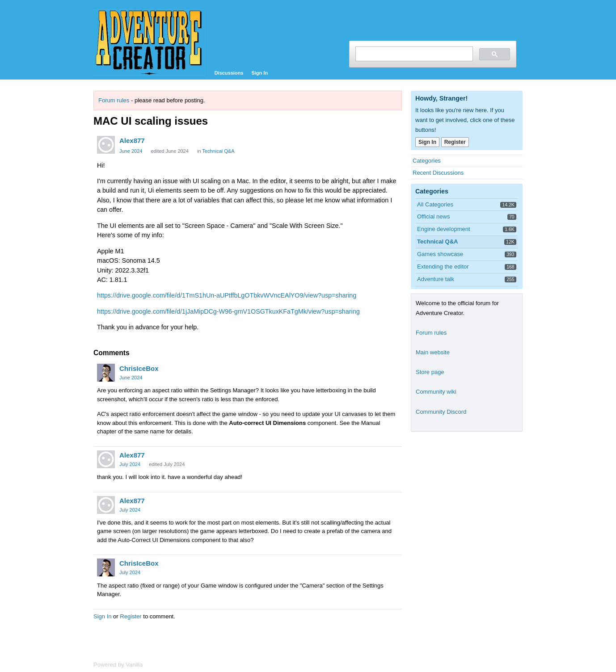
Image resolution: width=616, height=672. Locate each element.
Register (131, 616)
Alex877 (132, 141)
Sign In (259, 73)
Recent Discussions (438, 173)
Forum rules (114, 100)
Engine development (444, 229)
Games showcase (440, 254)
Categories (427, 161)
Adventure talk (436, 279)
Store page (430, 372)
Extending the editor (443, 267)
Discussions (229, 73)
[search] (413, 54)
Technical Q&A (218, 151)
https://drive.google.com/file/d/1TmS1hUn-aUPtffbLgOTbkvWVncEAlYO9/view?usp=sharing (227, 295)
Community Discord (441, 412)
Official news (433, 216)
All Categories (435, 204)
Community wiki (436, 392)
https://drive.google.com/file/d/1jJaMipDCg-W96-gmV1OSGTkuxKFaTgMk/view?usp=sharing (228, 311)
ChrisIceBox (139, 368)
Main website (433, 352)
